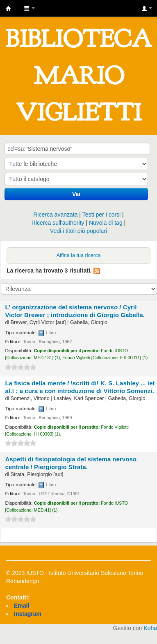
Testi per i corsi (101, 215)
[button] (29, 8)
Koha (150, 628)
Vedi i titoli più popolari (78, 231)
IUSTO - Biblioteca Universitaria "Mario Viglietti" (9, 9)
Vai (76, 194)
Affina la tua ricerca (79, 255)
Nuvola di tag (106, 223)
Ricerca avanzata (55, 215)
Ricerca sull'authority (58, 223)
